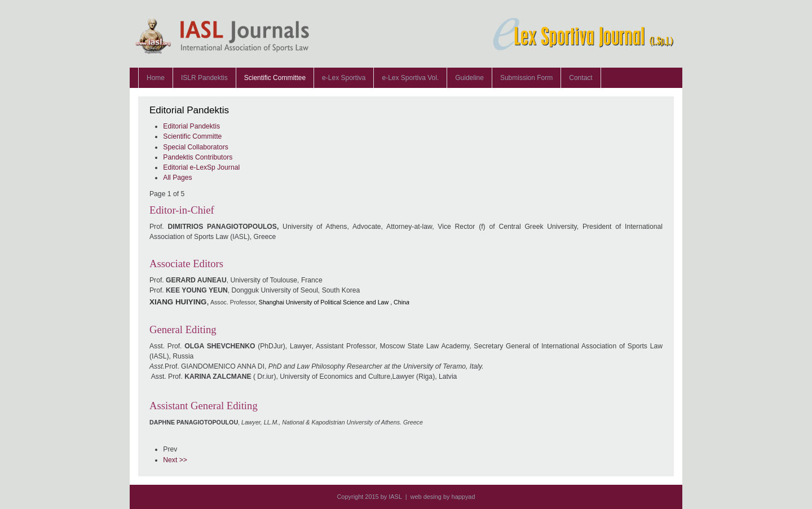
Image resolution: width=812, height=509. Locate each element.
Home (156, 78)
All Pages (177, 178)
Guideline (469, 78)
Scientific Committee (275, 78)
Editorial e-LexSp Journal (201, 167)
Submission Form (526, 78)
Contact (581, 78)
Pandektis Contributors (198, 157)
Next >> (175, 460)
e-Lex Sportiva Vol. (410, 78)
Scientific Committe (192, 136)
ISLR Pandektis (204, 78)
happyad (464, 497)
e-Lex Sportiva (344, 78)
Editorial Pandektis (191, 126)
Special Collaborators (196, 147)
